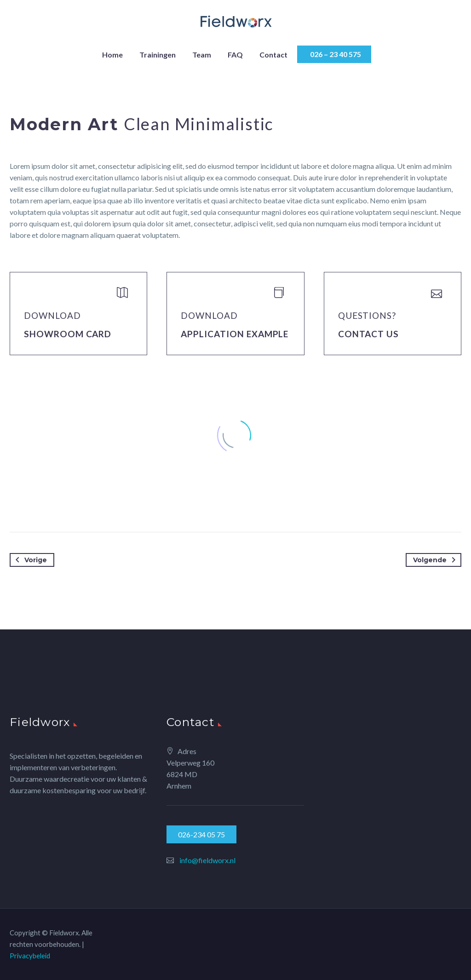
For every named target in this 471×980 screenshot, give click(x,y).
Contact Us (369, 334)
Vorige (29, 560)
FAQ (235, 55)
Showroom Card (68, 334)
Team (202, 55)
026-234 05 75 (201, 834)
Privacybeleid (30, 956)
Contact (273, 55)
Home (112, 55)
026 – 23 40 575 (334, 54)
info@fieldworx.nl (207, 860)
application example (235, 334)
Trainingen (158, 55)
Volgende (436, 560)
